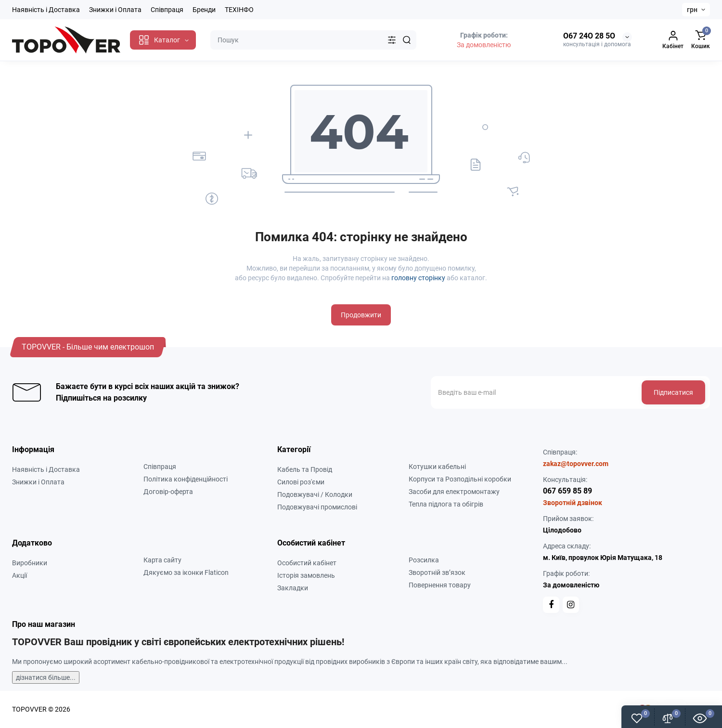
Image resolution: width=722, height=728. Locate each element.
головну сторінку (418, 278)
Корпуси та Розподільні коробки (460, 479)
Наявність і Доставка (46, 10)
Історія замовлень (306, 575)
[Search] (407, 40)
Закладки (293, 588)
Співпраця (167, 10)
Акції (19, 575)
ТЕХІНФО (239, 10)
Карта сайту (162, 560)
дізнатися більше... (46, 677)
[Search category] (392, 40)
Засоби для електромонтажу (454, 492)
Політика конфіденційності (186, 479)
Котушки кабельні (437, 467)
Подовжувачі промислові (317, 507)
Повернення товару (440, 585)
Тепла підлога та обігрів (446, 504)
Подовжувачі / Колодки (315, 494)
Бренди (204, 10)
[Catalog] (163, 40)
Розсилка (424, 560)
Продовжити (361, 315)
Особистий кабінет (307, 563)
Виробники (30, 563)
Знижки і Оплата (115, 10)
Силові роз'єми (301, 482)
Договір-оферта (168, 492)
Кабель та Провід (305, 469)
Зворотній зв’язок (437, 572)
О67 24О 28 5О (589, 36)
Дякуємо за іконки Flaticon (186, 572)
